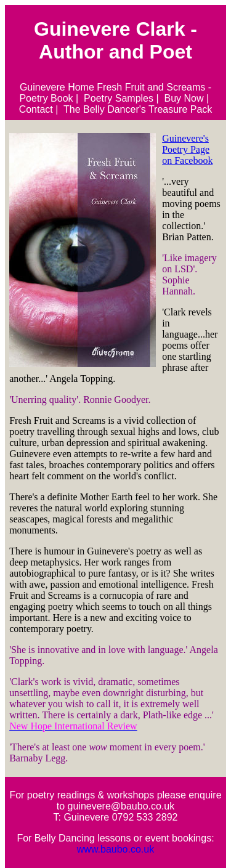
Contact (36, 109)
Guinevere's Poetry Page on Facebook (187, 149)
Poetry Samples (119, 98)
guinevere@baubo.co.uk (121, 806)
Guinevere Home (57, 87)
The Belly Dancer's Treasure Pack (138, 109)
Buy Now (184, 98)
